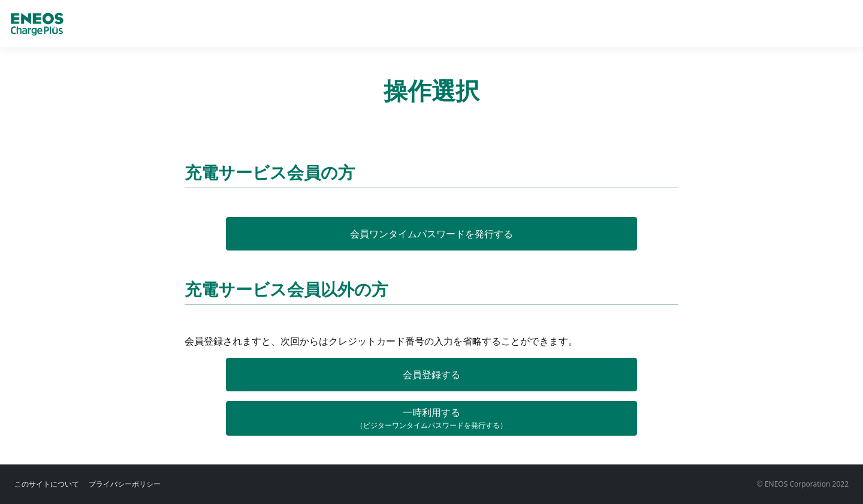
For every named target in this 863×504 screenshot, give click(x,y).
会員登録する (431, 375)
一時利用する (431, 418)
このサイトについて (47, 484)
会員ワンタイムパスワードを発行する (431, 234)
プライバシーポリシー (125, 484)
